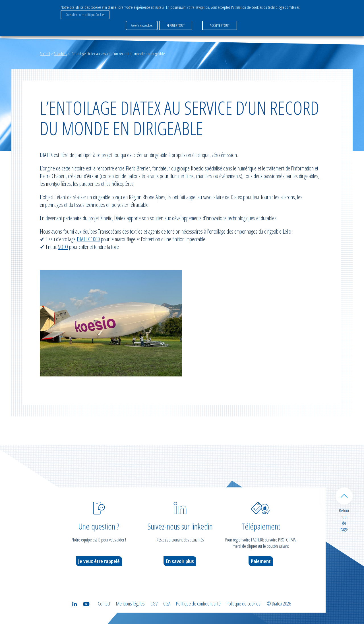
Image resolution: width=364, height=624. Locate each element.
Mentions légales (130, 604)
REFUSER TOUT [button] (176, 25)
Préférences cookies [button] (142, 25)
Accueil (45, 53)
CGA (167, 604)
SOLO (63, 247)
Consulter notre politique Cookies (85, 15)
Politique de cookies (243, 604)
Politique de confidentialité (198, 604)
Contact (104, 604)
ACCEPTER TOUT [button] (220, 25)
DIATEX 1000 (88, 239)
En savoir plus (180, 561)
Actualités (60, 53)
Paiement (261, 561)
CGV (154, 604)
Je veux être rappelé (99, 561)
